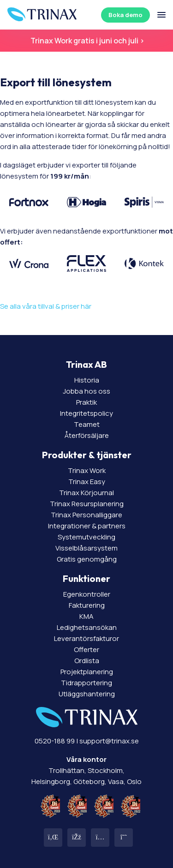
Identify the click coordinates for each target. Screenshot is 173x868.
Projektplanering (87, 672)
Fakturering (87, 605)
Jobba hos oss (86, 391)
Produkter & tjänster (87, 455)
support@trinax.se (109, 741)
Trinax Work (87, 470)
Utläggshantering (87, 694)
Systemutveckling (86, 537)
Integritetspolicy (86, 413)
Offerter (86, 650)
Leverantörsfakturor (86, 638)
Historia (87, 380)
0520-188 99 (55, 741)
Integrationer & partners (87, 526)
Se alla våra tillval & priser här (46, 306)
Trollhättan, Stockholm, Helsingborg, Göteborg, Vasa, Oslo (86, 770)
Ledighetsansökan (87, 627)
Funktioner (86, 578)
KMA (86, 616)
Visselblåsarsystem (86, 548)
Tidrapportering (86, 683)
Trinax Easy (87, 482)
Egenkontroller (87, 594)
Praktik (86, 402)
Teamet (87, 424)
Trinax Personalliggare (86, 515)
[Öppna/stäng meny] (161, 15)
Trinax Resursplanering (87, 504)
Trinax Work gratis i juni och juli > (87, 41)
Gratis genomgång (87, 559)
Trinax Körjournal (86, 493)
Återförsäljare (87, 435)
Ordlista (87, 661)
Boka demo (125, 15)
